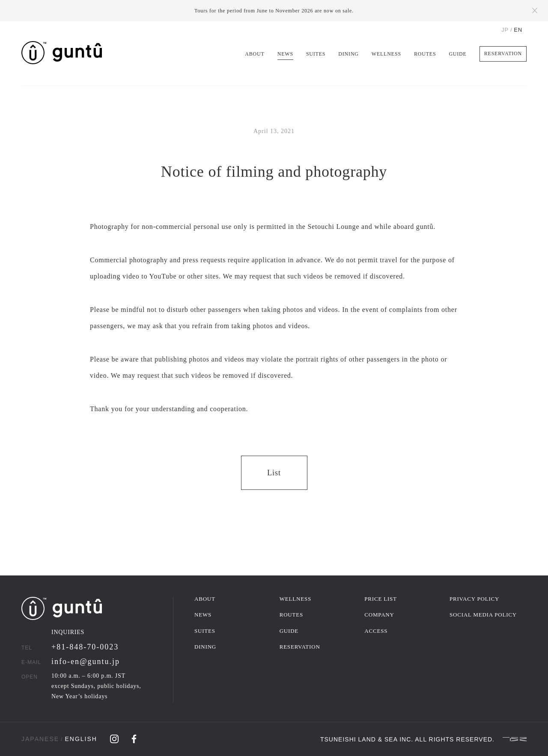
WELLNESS (386, 54)
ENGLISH (81, 739)
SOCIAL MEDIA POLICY (483, 615)
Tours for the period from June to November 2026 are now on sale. (274, 11)
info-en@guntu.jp (86, 661)
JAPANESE (40, 739)
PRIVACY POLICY (474, 599)
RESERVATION (503, 53)
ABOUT (255, 54)
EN (518, 30)
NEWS (285, 54)
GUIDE (457, 54)
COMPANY (379, 615)
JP (505, 30)
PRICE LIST (381, 599)
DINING (348, 54)
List (274, 473)
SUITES (316, 54)
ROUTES (425, 54)
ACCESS (376, 631)
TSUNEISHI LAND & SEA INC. (367, 739)
